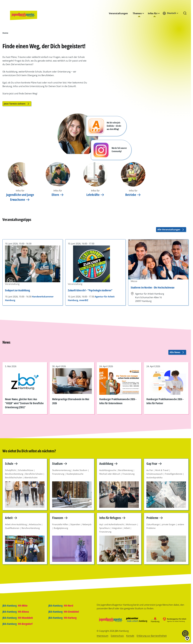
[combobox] (171, 13)
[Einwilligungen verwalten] (187, 638)
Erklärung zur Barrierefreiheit (152, 636)
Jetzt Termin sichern (17, 104)
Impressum (103, 636)
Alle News (177, 352)
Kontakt (130, 636)
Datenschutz (117, 636)
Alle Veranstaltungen (171, 230)
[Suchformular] (185, 13)
